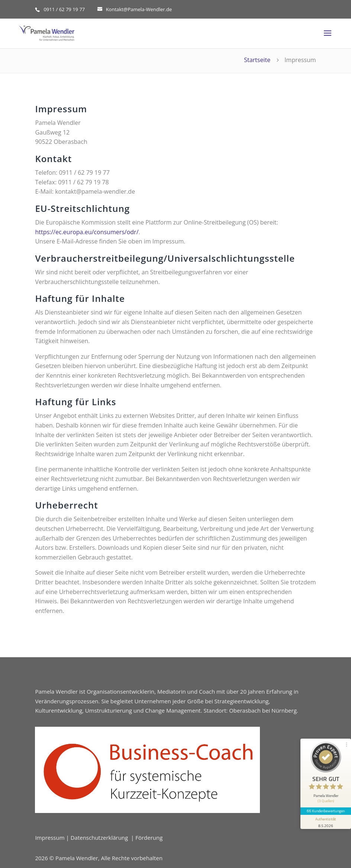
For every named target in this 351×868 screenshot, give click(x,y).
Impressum (50, 838)
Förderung (149, 838)
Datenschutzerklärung (99, 838)
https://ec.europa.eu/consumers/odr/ (87, 232)
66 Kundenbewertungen (326, 811)
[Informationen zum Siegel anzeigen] (326, 822)
